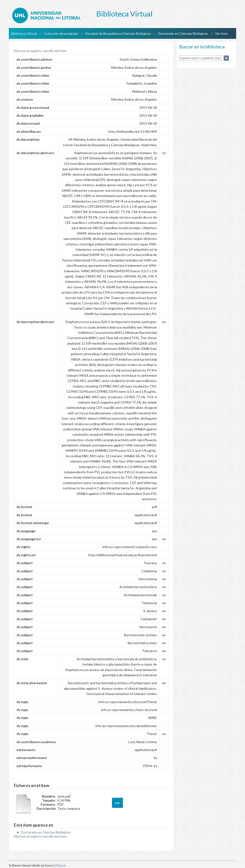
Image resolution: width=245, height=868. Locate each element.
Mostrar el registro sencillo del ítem (40, 51)
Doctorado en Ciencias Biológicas (183, 33)
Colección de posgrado (61, 33)
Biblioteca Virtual (24, 33)
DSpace (60, 865)
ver (117, 803)
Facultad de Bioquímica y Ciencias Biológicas (118, 33)
